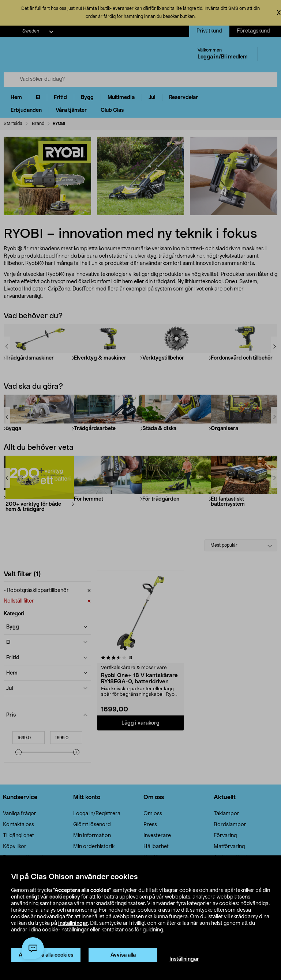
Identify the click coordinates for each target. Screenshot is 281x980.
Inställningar (184, 959)
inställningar (73, 923)
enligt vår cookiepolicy (53, 897)
